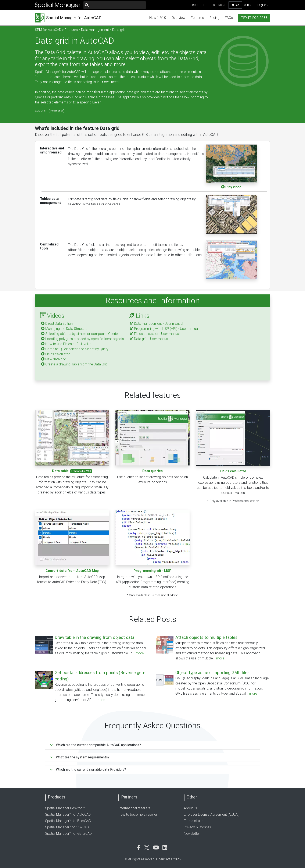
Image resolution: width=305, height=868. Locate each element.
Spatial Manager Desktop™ (65, 808)
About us (190, 808)
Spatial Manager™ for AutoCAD (68, 814)
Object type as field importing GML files (212, 673)
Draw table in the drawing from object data (94, 637)
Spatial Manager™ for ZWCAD (67, 827)
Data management (95, 30)
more (140, 653)
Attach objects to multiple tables (206, 637)
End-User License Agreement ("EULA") (212, 814)
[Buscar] (115, 5)
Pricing (214, 18)
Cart (235, 5)
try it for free (254, 18)
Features (197, 18)
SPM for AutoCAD (48, 30)
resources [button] (217, 5)
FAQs (229, 18)
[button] (249, 5)
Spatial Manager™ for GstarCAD (68, 834)
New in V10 (158, 18)
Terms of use (194, 821)
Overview (178, 18)
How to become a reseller (138, 814)
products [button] (198, 5)
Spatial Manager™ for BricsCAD (68, 821)
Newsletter (192, 834)
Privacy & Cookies (197, 827)
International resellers (134, 808)
